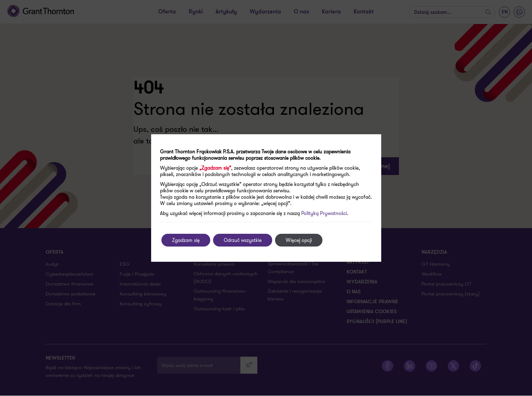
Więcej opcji (299, 240)
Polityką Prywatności (324, 213)
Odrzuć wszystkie (243, 240)
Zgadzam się (186, 240)
